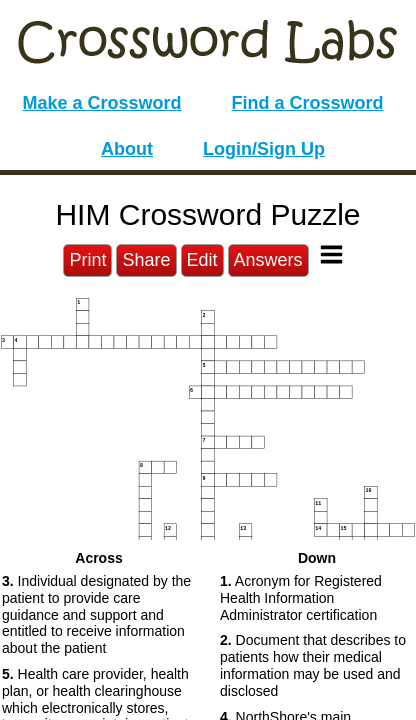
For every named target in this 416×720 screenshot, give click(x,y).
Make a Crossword (101, 103)
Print (87, 260)
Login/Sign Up (264, 149)
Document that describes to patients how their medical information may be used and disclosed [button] (313, 665)
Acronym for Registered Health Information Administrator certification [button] (301, 598)
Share (146, 260)
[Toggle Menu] (331, 254)
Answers (268, 260)
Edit (202, 260)
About (127, 149)
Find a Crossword (308, 103)
